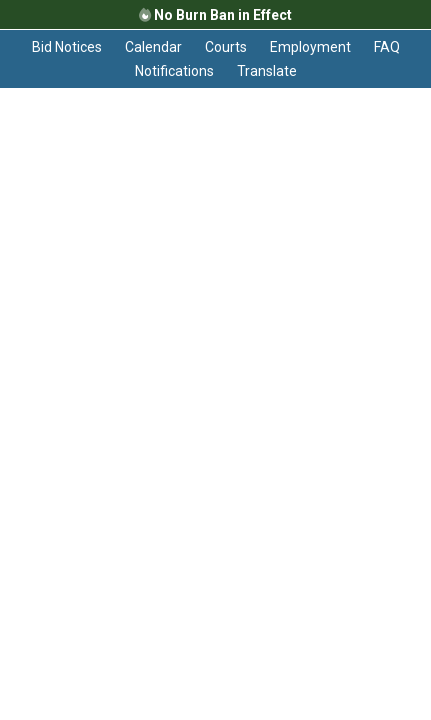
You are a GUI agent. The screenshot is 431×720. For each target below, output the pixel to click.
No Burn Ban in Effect (215, 15)
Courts (226, 47)
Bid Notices (67, 47)
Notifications (174, 71)
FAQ (387, 47)
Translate (267, 71)
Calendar (153, 47)
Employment (310, 47)
